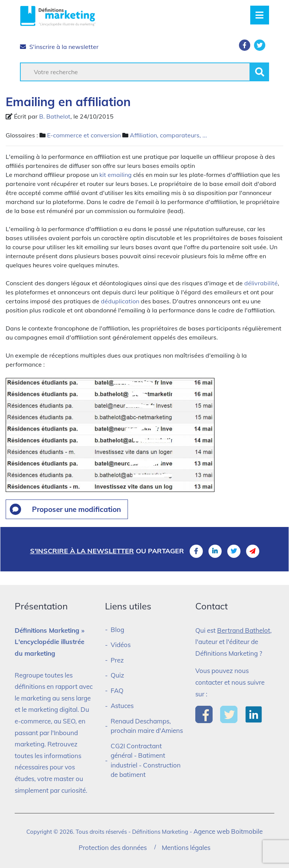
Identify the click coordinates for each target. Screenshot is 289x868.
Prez (117, 660)
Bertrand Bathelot (244, 630)
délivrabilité (261, 283)
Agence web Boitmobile (228, 831)
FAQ (117, 691)
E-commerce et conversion (84, 135)
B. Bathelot (55, 116)
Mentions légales (186, 847)
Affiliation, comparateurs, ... (168, 135)
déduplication (120, 301)
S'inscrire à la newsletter (59, 47)
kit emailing (116, 175)
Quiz (117, 675)
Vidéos (121, 645)
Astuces (122, 706)
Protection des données (113, 847)
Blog (117, 630)
